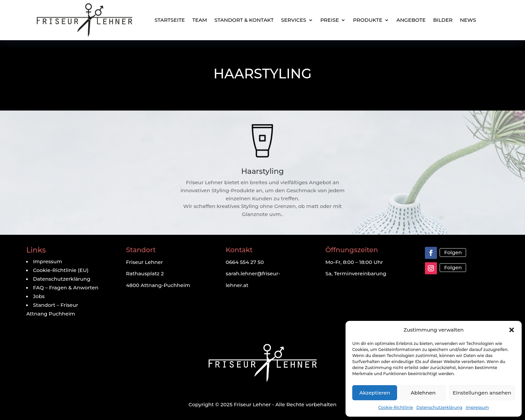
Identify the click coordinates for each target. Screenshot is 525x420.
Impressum (477, 407)
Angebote (411, 20)
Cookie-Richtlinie (396, 407)
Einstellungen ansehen (482, 393)
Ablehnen (423, 393)
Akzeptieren (375, 393)
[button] (512, 330)
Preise (330, 20)
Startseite (170, 20)
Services (293, 20)
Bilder (443, 20)
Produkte (368, 20)
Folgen (453, 252)
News (468, 20)
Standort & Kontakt (244, 20)
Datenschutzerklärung (439, 407)
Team (200, 20)
